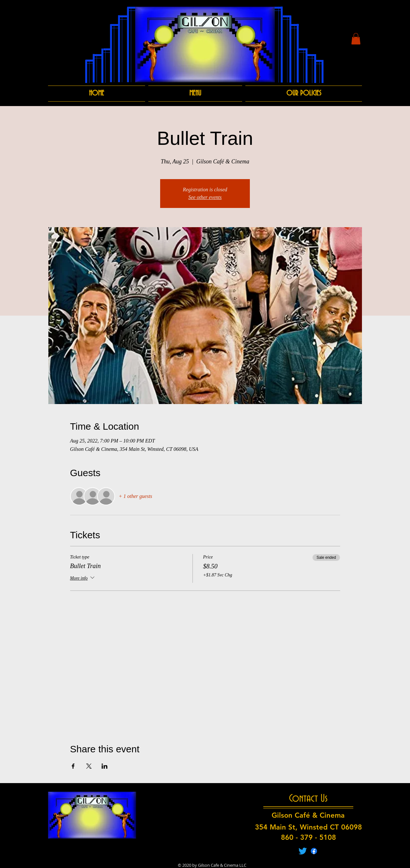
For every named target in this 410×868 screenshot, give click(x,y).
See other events (205, 197)
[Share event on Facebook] (73, 766)
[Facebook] (314, 851)
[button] (356, 39)
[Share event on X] (89, 766)
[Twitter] (303, 851)
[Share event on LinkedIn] (105, 766)
